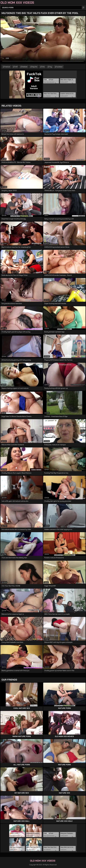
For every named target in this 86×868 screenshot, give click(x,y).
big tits (35, 67)
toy (51, 67)
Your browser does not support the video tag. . (43, 40)
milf (16, 67)
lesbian (25, 67)
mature (7, 67)
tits (43, 67)
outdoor (60, 67)
